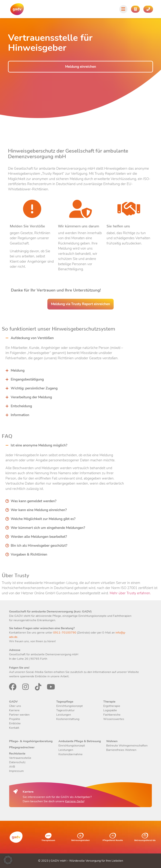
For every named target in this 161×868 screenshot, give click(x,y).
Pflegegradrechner (22, 747)
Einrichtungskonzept (70, 706)
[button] (65, 338)
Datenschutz (17, 762)
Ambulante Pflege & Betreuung (80, 741)
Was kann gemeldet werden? (34, 501)
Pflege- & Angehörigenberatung (31, 741)
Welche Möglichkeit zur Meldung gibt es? (43, 519)
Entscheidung (21, 406)
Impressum (16, 771)
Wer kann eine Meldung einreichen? (39, 510)
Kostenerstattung (68, 719)
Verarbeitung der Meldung (31, 397)
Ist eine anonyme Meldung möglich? (39, 445)
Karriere (14, 710)
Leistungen (64, 715)
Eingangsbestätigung (27, 379)
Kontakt (14, 728)
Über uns (15, 706)
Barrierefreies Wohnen (121, 750)
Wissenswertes (114, 719)
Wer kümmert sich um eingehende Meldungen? (48, 528)
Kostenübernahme (71, 754)
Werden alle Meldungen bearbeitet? (39, 537)
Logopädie (110, 710)
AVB (12, 767)
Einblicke (15, 723)
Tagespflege (65, 702)
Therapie (109, 702)
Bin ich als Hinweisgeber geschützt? (39, 546)
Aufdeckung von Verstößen (32, 338)
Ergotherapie (112, 706)
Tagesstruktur (65, 710)
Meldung (18, 371)
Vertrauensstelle (20, 758)
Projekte (15, 719)
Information (20, 415)
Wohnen (112, 741)
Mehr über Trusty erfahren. (130, 593)
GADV (13, 702)
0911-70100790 (64, 633)
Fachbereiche (112, 715)
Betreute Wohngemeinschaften (127, 746)
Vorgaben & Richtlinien (29, 555)
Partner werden (19, 715)
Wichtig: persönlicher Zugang (34, 388)
